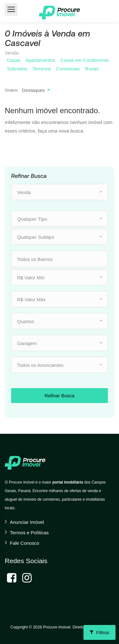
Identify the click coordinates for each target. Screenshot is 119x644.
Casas (14, 60)
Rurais (92, 69)
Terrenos (42, 69)
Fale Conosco (25, 543)
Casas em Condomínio (85, 60)
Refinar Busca (59, 396)
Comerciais (68, 69)
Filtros (99, 632)
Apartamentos (40, 60)
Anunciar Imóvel (27, 522)
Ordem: (12, 90)
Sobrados (17, 69)
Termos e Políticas (29, 533)
